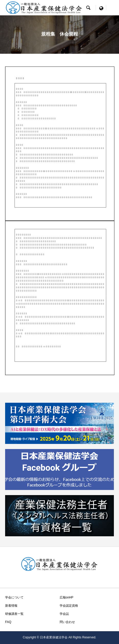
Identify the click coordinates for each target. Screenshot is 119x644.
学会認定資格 (69, 606)
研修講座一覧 (14, 614)
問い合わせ (67, 622)
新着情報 (11, 606)
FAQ (8, 622)
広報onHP (67, 597)
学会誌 (64, 614)
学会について (14, 597)
